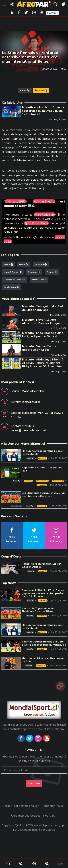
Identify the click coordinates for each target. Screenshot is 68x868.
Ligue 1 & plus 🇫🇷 (13, 272)
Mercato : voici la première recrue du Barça (43, 660)
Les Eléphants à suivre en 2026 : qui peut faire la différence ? (44, 494)
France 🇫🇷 (52, 272)
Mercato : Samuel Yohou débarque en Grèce (39, 348)
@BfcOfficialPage (36, 223)
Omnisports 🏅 (42, 481)
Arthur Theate (39, 280)
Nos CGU (49, 815)
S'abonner (34, 784)
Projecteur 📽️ (16, 506)
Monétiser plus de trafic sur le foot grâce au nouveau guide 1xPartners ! (43, 111)
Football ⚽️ (41, 90)
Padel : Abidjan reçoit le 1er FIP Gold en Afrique (41, 565)
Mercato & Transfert (15, 280)
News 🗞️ (25, 90)
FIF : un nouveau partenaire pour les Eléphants (43, 452)
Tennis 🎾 (43, 571)
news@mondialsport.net (29, 430)
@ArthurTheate (44, 201)
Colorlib (50, 830)
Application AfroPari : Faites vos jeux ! (42, 469)
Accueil (7, 806)
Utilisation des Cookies (26, 815)
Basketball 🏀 (58, 481)
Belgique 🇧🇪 (34, 272)
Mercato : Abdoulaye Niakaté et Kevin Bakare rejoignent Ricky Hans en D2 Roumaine (43, 363)
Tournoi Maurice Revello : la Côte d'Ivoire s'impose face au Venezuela (44, 643)
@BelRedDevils (45, 214)
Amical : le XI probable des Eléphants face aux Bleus (38, 610)
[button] (52, 13)
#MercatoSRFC (16, 201)
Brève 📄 (8, 264)
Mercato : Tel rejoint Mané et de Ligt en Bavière (43, 308)
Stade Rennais (11, 287)
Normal (52, 13)
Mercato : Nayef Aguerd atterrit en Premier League (41, 321)
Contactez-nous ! (53, 806)
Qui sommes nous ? (27, 806)
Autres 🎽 (28, 481)
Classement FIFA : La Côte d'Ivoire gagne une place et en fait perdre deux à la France (43, 593)
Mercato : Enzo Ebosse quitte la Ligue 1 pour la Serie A (43, 334)
